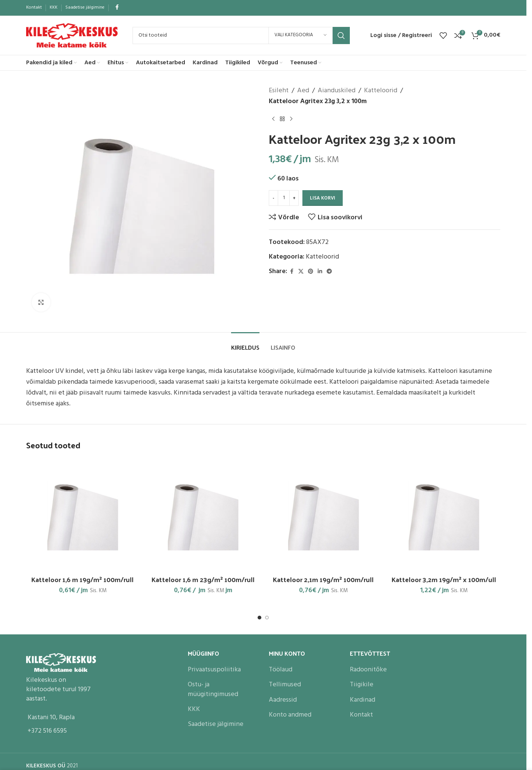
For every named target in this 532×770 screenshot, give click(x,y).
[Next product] (291, 119)
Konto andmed (290, 715)
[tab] (245, 344)
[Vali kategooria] (301, 35)
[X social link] (301, 272)
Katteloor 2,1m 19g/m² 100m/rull (323, 579)
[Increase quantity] (294, 198)
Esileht (279, 91)
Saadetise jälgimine (216, 724)
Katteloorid (381, 91)
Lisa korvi (323, 198)
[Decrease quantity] (273, 198)
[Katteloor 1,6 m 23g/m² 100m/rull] (203, 515)
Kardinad (363, 700)
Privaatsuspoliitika (214, 670)
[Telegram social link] (329, 272)
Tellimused (285, 685)
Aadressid (283, 700)
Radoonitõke (368, 670)
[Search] (241, 35)
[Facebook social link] (117, 8)
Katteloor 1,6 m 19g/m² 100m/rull (83, 579)
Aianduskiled (337, 91)
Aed (303, 91)
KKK (194, 709)
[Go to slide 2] (267, 618)
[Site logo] (72, 35)
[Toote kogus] (284, 198)
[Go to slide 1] (259, 618)
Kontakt (361, 715)
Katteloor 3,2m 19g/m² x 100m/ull (444, 579)
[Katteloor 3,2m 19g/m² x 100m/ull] (444, 515)
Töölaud (281, 670)
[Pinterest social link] (311, 272)
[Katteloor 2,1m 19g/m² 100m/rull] (323, 515)
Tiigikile (362, 685)
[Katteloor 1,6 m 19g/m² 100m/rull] (83, 515)
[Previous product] (273, 119)
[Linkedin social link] (320, 272)
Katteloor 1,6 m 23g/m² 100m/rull (203, 579)
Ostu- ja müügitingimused (213, 689)
